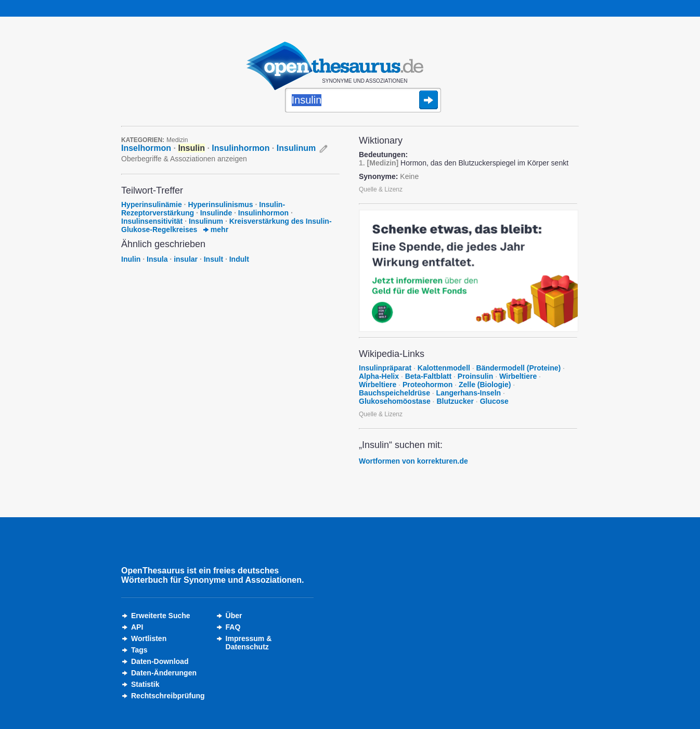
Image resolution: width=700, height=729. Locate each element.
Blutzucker (455, 401)
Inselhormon (146, 148)
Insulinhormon (241, 148)
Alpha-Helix (379, 376)
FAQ (233, 627)
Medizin (177, 140)
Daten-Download (160, 661)
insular (186, 259)
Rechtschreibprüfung (168, 696)
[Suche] (363, 101)
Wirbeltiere (518, 376)
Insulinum (296, 148)
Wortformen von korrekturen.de (413, 461)
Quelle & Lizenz (381, 189)
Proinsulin (475, 376)
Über (234, 616)
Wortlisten (149, 638)
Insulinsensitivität (152, 221)
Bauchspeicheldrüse (394, 393)
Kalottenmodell (444, 368)
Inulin (131, 259)
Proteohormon (427, 385)
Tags (139, 650)
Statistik (145, 684)
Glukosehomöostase (395, 401)
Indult (239, 259)
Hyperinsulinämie (152, 204)
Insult (213, 259)
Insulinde (216, 213)
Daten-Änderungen (164, 673)
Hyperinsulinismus (220, 204)
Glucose (494, 401)
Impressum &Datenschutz (249, 643)
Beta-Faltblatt (428, 376)
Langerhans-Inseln (469, 393)
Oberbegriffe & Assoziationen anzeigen (184, 159)
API (137, 627)
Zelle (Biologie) (485, 385)
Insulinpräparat (385, 368)
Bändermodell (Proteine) (519, 368)
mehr (216, 229)
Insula (157, 259)
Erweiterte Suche (161, 616)
